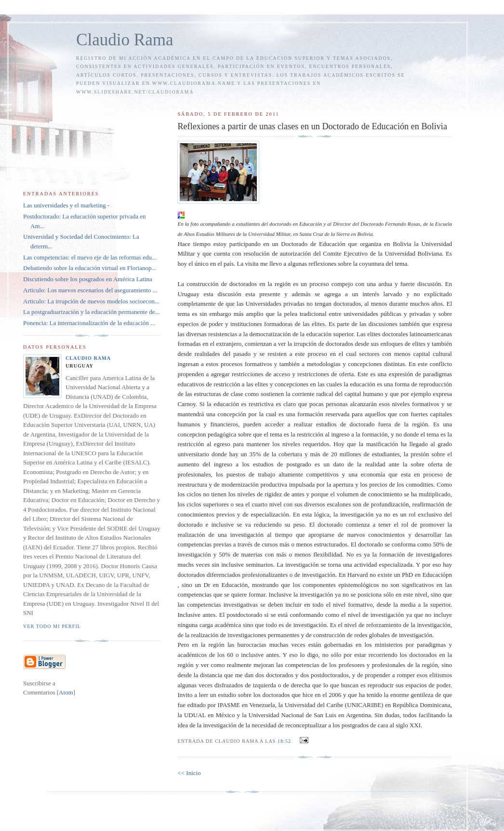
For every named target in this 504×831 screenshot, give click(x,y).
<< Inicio (189, 773)
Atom (66, 692)
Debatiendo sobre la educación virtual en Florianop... (90, 268)
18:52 (285, 741)
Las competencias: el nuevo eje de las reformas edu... (90, 257)
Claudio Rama (125, 40)
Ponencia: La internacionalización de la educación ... (89, 323)
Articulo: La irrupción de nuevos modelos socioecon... (91, 301)
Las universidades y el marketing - (66, 205)
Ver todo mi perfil (52, 626)
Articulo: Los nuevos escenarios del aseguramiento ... (90, 290)
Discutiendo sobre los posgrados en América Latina (88, 279)
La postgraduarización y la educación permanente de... (91, 312)
